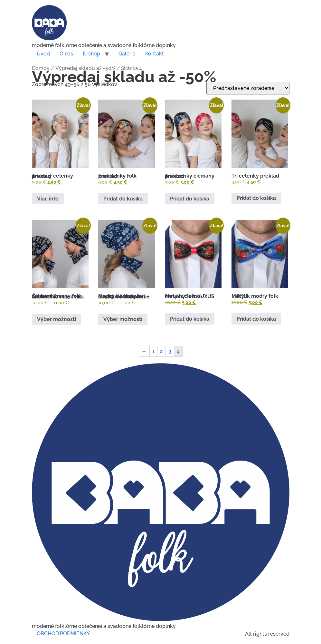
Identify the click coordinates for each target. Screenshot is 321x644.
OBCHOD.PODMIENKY (63, 634)
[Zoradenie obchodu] (248, 88)
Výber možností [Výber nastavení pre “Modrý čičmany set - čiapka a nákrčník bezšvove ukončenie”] (123, 319)
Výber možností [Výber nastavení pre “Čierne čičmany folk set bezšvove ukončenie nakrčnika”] (57, 319)
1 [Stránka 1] (153, 351)
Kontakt (155, 54)
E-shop (91, 54)
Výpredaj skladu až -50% (85, 68)
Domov (41, 68)
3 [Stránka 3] (170, 351)
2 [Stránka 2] (161, 351)
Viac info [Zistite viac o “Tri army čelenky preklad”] (48, 199)
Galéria (127, 54)
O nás (66, 54)
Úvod (43, 54)
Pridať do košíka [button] (123, 199)
